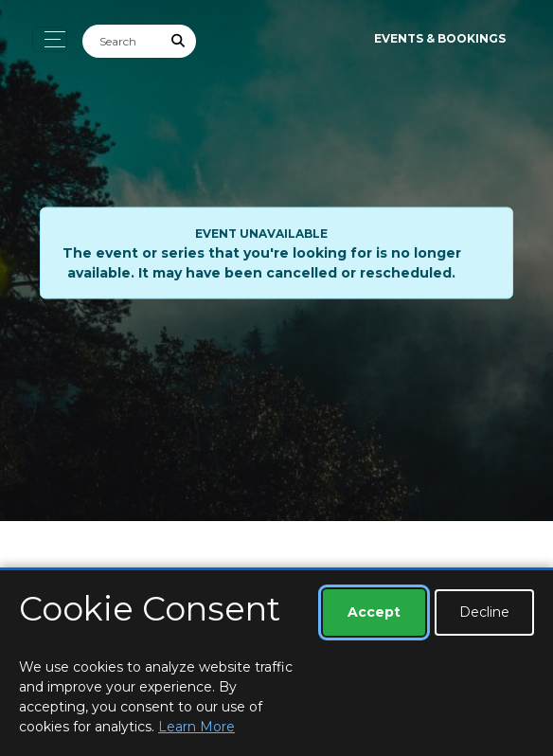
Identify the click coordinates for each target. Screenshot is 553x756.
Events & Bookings (440, 38)
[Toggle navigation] (50, 39)
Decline (484, 612)
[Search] (122, 41)
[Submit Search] (179, 41)
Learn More (196, 727)
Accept (374, 612)
